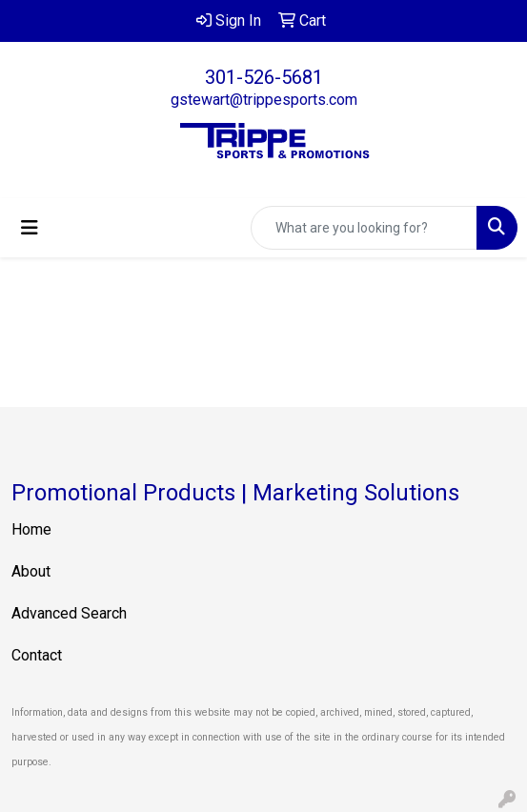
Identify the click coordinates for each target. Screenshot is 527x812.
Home (31, 529)
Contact (37, 655)
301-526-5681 (264, 77)
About (31, 571)
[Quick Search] (364, 228)
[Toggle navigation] (30, 228)
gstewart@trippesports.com (264, 100)
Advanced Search (69, 613)
